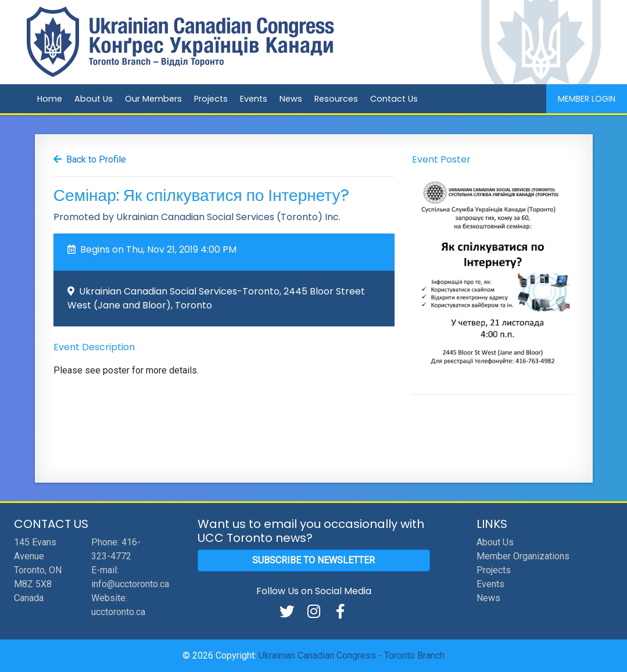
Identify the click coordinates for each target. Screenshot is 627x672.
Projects (211, 99)
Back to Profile (96, 159)
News (291, 99)
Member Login (587, 99)
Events (254, 99)
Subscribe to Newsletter (313, 560)
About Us (94, 99)
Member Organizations (523, 556)
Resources (336, 99)
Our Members (153, 99)
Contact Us (394, 99)
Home (50, 99)
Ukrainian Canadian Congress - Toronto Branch (352, 655)
